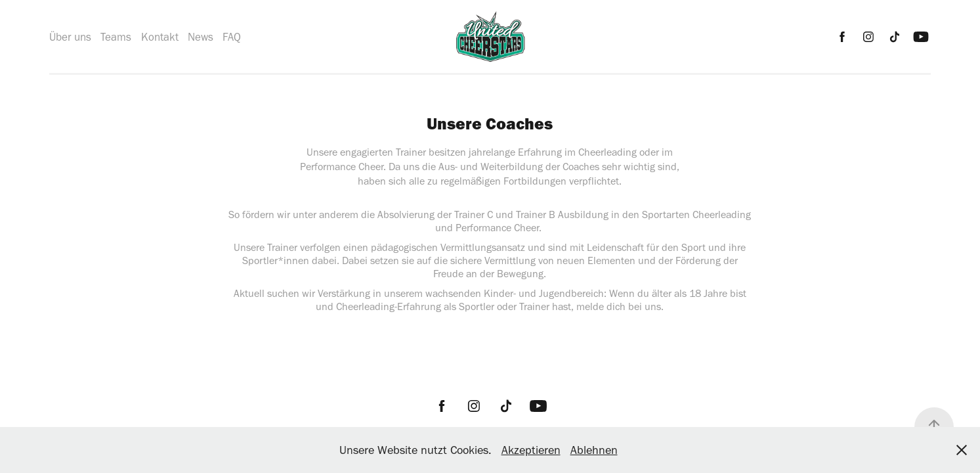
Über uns (70, 37)
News (201, 37)
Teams (116, 37)
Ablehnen (594, 450)
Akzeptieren (531, 450)
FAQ (232, 37)
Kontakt (160, 37)
